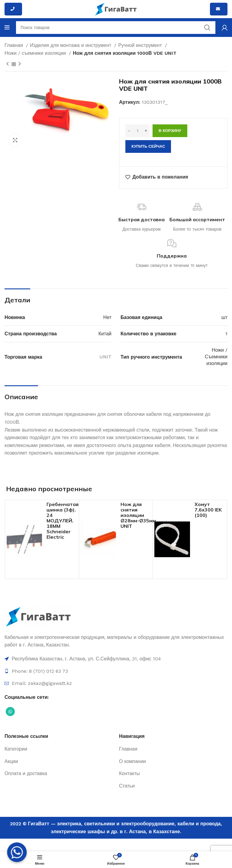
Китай (105, 334)
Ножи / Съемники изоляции (216, 357)
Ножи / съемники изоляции (36, 53)
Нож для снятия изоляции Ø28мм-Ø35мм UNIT (138, 515)
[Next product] (20, 64)
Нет (107, 317)
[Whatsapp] (17, 852)
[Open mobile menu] (7, 28)
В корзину (170, 131)
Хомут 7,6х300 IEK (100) (208, 510)
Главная (14, 45)
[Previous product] (8, 64)
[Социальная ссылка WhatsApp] (10, 712)
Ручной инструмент (141, 45)
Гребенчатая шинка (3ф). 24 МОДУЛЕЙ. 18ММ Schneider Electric (63, 521)
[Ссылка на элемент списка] (116, 659)
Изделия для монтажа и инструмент (71, 45)
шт (224, 317)
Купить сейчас (148, 146)
